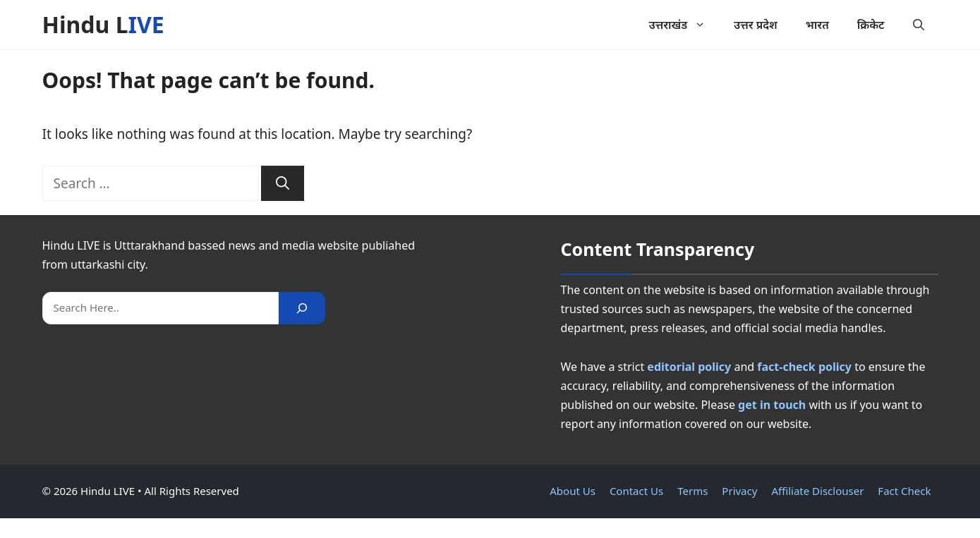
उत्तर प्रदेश (756, 25)
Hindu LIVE (103, 24)
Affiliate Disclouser (817, 491)
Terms (692, 491)
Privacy (739, 491)
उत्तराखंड (685, 25)
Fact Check (904, 491)
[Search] (283, 184)
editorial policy (689, 367)
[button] (919, 25)
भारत (817, 25)
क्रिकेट (871, 25)
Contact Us (636, 491)
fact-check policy (804, 367)
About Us (573, 491)
